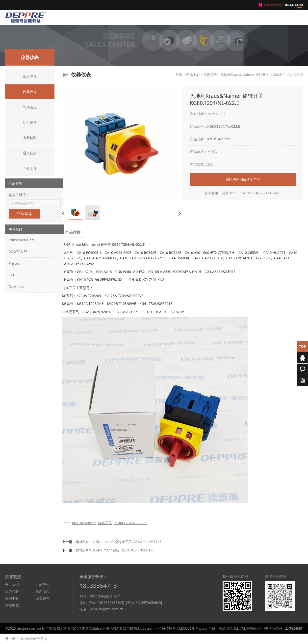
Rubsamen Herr (22, 240)
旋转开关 (105, 523)
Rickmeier (17, 286)
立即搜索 (25, 214)
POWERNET (18, 252)
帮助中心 (12, 598)
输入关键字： (19, 195)
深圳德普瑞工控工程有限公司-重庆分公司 (250, 628)
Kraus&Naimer (219, 139)
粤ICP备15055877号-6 (29, 639)
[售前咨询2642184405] (106, 603)
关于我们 (12, 584)
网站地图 (12, 605)
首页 (179, 75)
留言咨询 (43, 598)
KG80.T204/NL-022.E (224, 126)
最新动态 (43, 591)
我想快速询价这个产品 (243, 179)
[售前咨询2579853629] (144, 603)
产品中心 (193, 75)
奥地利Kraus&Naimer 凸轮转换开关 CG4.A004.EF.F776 (119, 542)
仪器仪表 (210, 75)
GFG (12, 275)
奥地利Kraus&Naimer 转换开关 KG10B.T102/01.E (115, 550)
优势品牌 (12, 591)
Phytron (15, 263)
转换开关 (69, 288)
